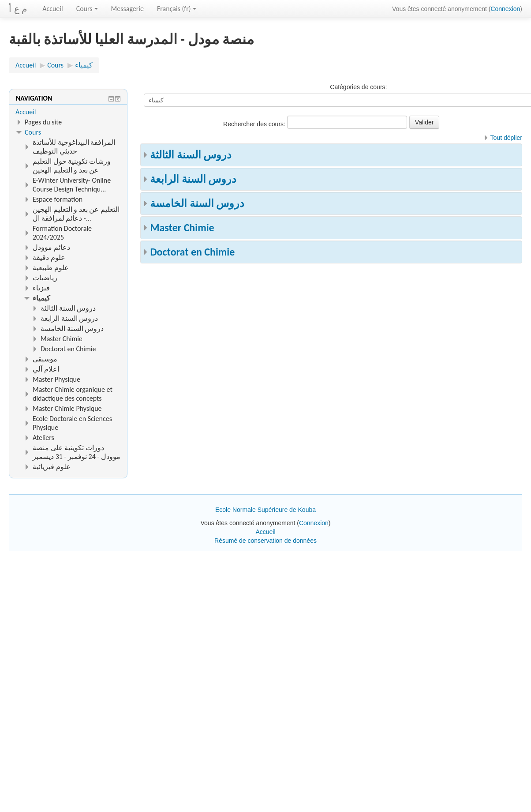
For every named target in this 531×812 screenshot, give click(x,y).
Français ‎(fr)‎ (177, 9)
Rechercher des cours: (255, 124)
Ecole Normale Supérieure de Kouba (265, 510)
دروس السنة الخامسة (197, 203)
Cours (87, 9)
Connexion (505, 9)
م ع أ (18, 9)
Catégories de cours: (358, 87)
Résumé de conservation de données (265, 541)
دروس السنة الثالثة (191, 155)
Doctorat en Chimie (192, 252)
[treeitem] (68, 112)
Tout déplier (506, 138)
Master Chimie (182, 227)
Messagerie (127, 9)
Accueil (53, 9)
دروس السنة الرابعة (193, 179)
